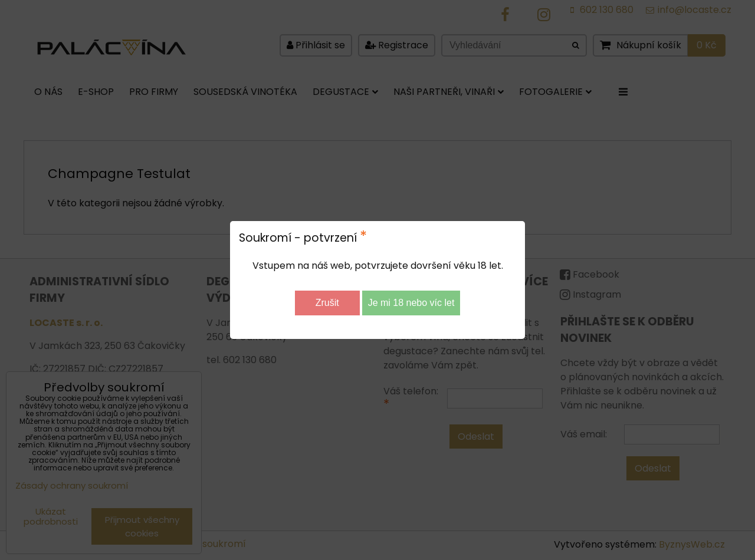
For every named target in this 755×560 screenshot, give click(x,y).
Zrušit (327, 303)
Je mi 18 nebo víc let (411, 303)
